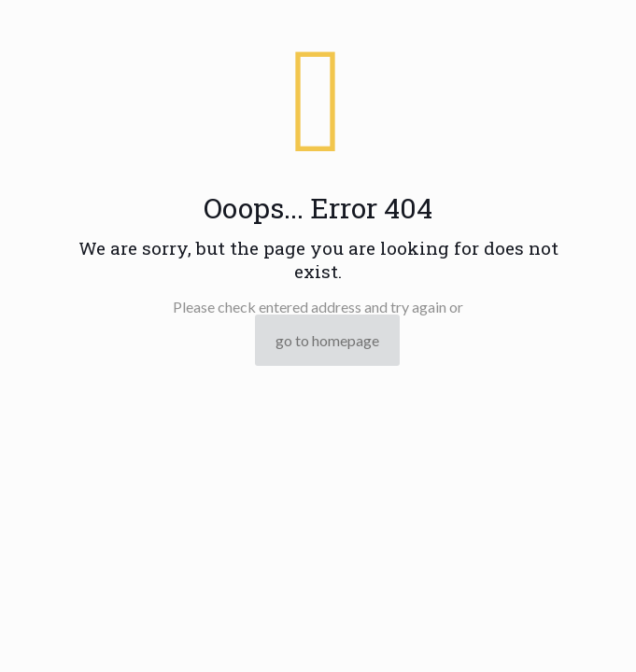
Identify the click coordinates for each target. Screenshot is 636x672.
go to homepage (327, 340)
